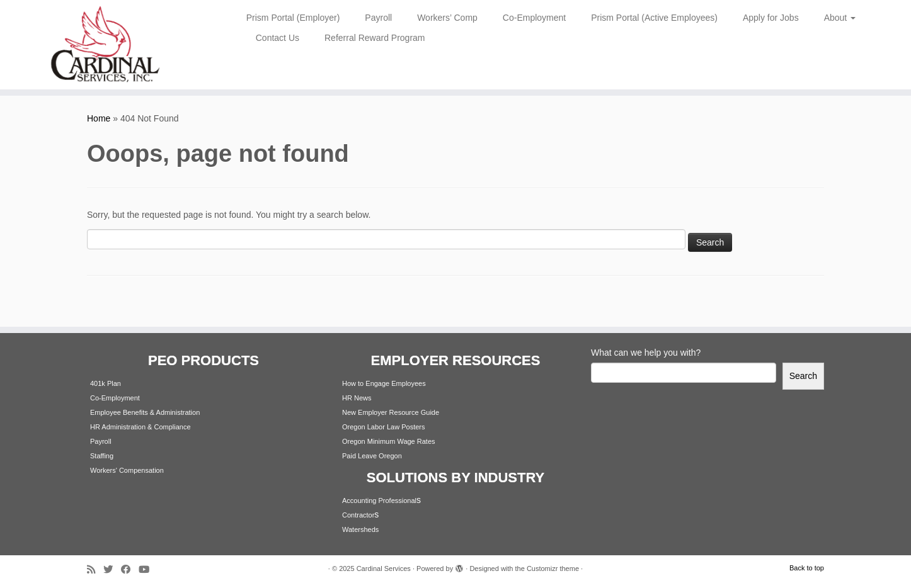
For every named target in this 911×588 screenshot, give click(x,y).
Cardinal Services (384, 568)
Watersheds (360, 529)
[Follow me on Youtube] (148, 569)
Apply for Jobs (771, 18)
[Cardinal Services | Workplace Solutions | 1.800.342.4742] (105, 45)
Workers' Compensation (127, 470)
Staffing (102, 456)
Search (803, 376)
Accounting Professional (379, 500)
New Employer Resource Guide (391, 412)
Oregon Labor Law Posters (383, 427)
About (840, 18)
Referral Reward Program (375, 38)
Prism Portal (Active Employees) (654, 18)
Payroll (378, 18)
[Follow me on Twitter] (112, 569)
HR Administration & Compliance (140, 427)
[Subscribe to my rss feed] (95, 569)
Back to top (807, 568)
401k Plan (106, 383)
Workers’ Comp (447, 18)
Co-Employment (534, 18)
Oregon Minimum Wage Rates (389, 441)
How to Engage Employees (384, 383)
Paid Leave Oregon (372, 456)
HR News (357, 398)
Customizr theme (553, 568)
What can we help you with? (646, 353)
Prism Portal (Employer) (293, 18)
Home (99, 118)
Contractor (358, 515)
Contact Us (278, 38)
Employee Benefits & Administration (145, 412)
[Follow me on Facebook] (130, 569)
